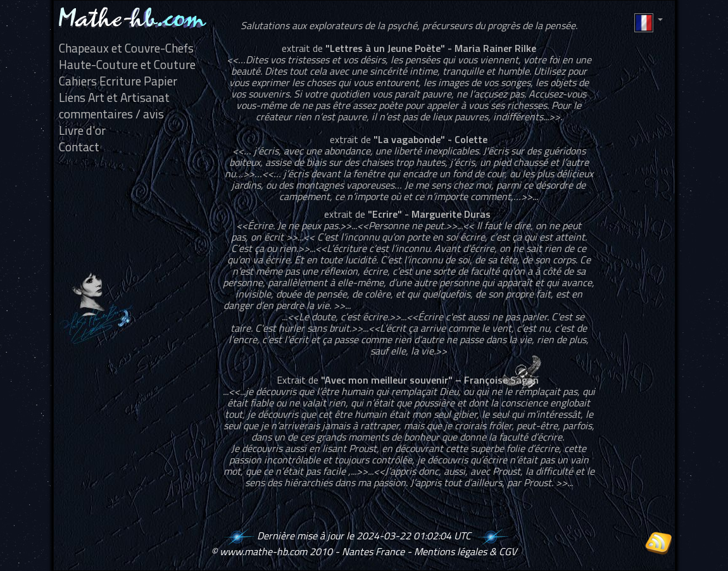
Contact (79, 147)
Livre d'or (82, 130)
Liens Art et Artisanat (114, 97)
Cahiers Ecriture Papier (118, 81)
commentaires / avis (111, 114)
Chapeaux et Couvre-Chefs (126, 48)
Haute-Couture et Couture (127, 65)
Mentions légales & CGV (465, 551)
